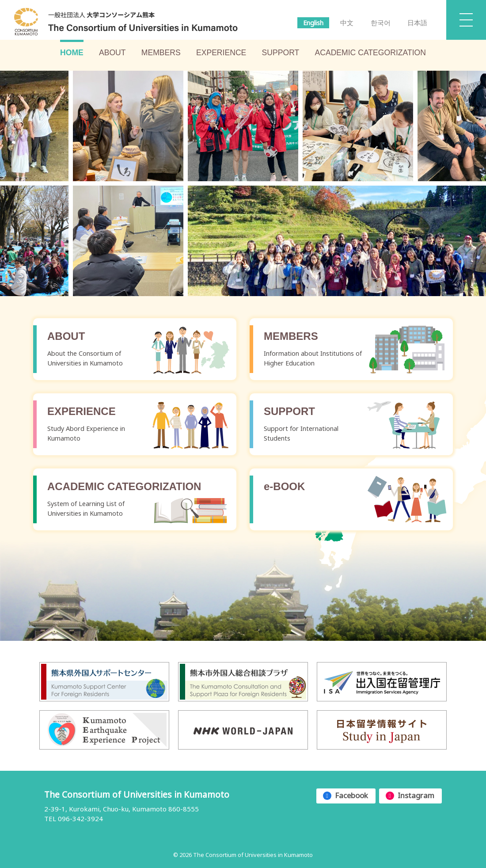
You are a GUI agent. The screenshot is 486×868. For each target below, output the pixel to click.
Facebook (351, 795)
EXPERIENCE (221, 53)
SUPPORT (281, 53)
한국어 (381, 23)
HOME (72, 53)
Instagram (416, 795)
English (313, 23)
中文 (347, 23)
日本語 (417, 23)
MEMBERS (161, 53)
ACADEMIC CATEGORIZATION (370, 53)
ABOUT (112, 53)
